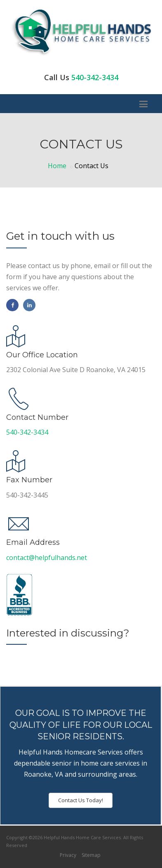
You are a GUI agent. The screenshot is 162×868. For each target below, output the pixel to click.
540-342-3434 (95, 77)
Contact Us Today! (81, 800)
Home (57, 166)
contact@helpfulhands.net (47, 558)
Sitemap (91, 855)
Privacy (68, 855)
